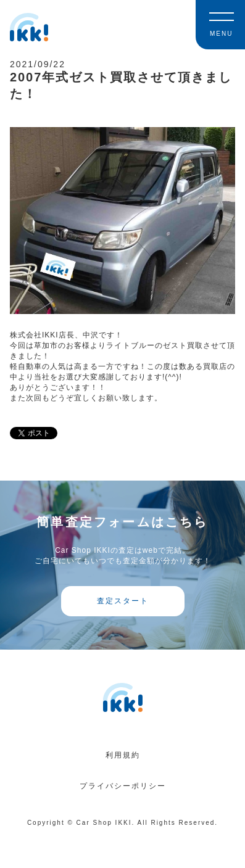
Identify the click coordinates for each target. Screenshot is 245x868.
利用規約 (123, 755)
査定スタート (123, 601)
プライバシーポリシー (123, 786)
